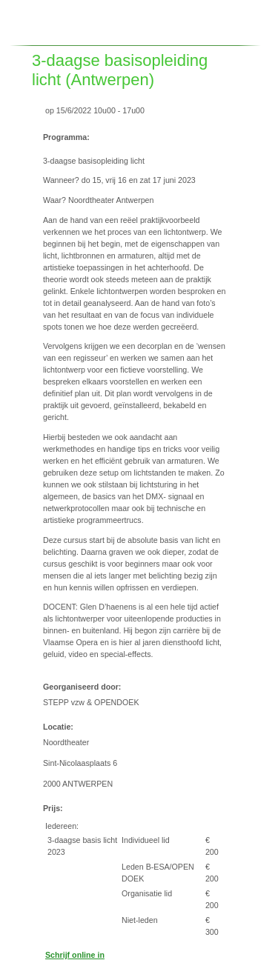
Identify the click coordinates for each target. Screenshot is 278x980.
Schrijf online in (75, 955)
